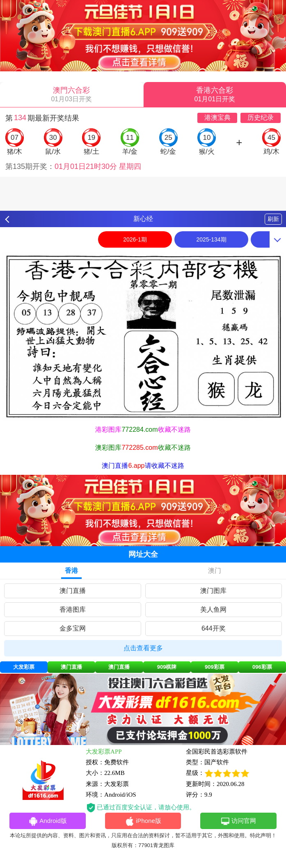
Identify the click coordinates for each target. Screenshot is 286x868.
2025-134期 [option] (211, 239)
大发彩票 (24, 667)
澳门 (215, 571)
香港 (71, 571)
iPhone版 (143, 821)
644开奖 (214, 628)
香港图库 (73, 609)
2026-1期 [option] (135, 239)
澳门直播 (73, 591)
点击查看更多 (143, 648)
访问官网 (238, 821)
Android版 (48, 821)
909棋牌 (167, 667)
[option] (143, 336)
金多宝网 (73, 628)
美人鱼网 (213, 609)
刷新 (273, 219)
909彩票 (215, 667)
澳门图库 (213, 591)
